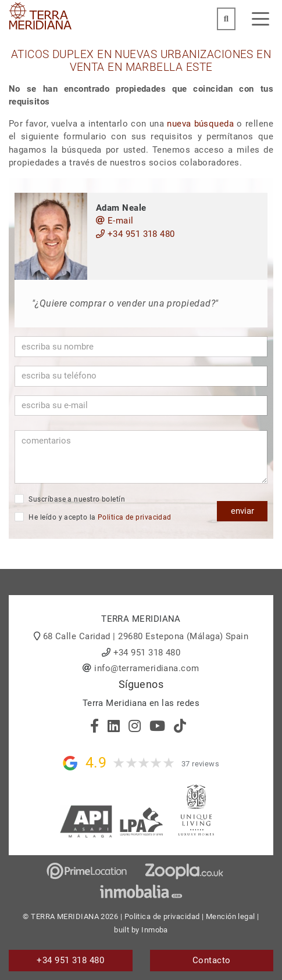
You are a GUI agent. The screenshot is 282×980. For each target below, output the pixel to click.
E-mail (115, 221)
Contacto (212, 960)
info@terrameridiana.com (147, 668)
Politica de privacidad (135, 517)
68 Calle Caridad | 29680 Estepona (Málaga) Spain (146, 636)
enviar (242, 511)
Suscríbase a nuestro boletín (70, 499)
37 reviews (201, 764)
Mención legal (231, 916)
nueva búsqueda (200, 124)
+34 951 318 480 (135, 234)
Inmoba (155, 930)
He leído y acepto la (93, 517)
